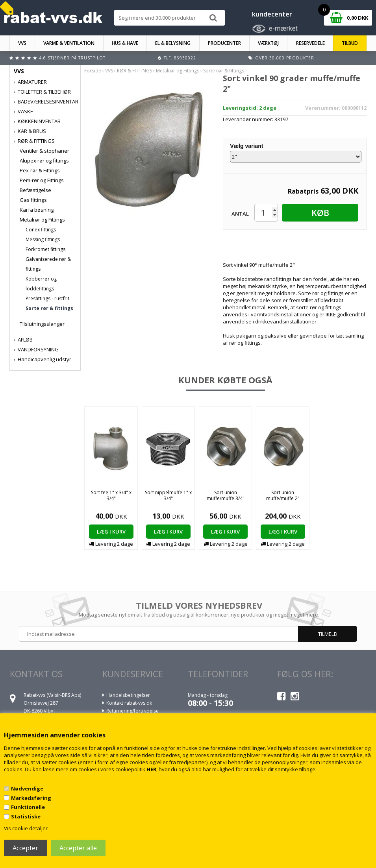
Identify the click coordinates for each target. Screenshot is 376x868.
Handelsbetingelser (128, 695)
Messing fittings (43, 239)
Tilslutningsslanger (42, 324)
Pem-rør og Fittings (42, 180)
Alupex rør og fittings (44, 161)
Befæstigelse (35, 190)
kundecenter (272, 14)
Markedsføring (31, 798)
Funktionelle (28, 807)
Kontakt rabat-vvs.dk (129, 703)
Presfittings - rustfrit (47, 298)
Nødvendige (27, 789)
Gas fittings (33, 200)
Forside (93, 71)
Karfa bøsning (37, 210)
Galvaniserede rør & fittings (48, 264)
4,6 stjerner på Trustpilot (72, 58)
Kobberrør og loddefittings (41, 284)
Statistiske (26, 816)
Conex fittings (41, 230)
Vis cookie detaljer (26, 828)
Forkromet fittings (45, 249)
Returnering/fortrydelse (132, 711)
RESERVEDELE (310, 43)
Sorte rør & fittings (49, 308)
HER (151, 769)
